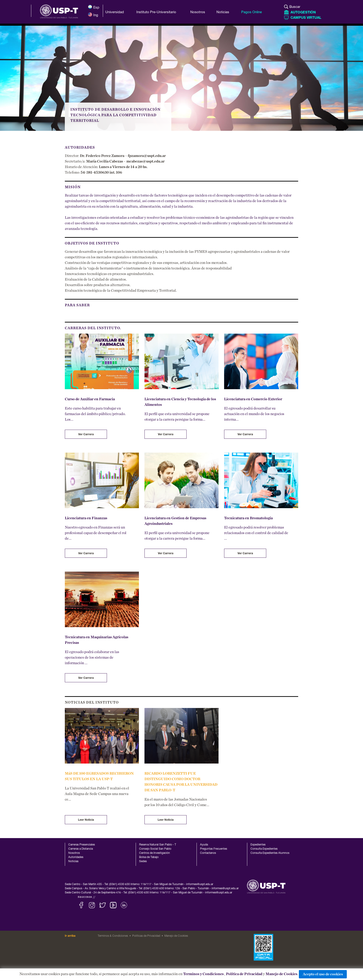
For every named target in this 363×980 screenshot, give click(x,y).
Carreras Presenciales (82, 845)
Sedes (143, 861)
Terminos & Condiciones (113, 936)
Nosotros (74, 853)
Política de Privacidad (244, 974)
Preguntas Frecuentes (214, 849)
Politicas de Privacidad (146, 936)
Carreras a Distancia (81, 849)
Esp (94, 7)
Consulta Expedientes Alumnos (270, 853)
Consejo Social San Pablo (155, 849)
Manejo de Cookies (281, 974)
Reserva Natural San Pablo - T (158, 845)
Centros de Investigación (155, 853)
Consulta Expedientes (264, 849)
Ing (93, 15)
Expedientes (258, 845)
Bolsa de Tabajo (149, 857)
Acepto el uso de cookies (323, 974)
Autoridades (76, 857)
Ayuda (204, 845)
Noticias (73, 861)
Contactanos (208, 853)
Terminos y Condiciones (203, 974)
